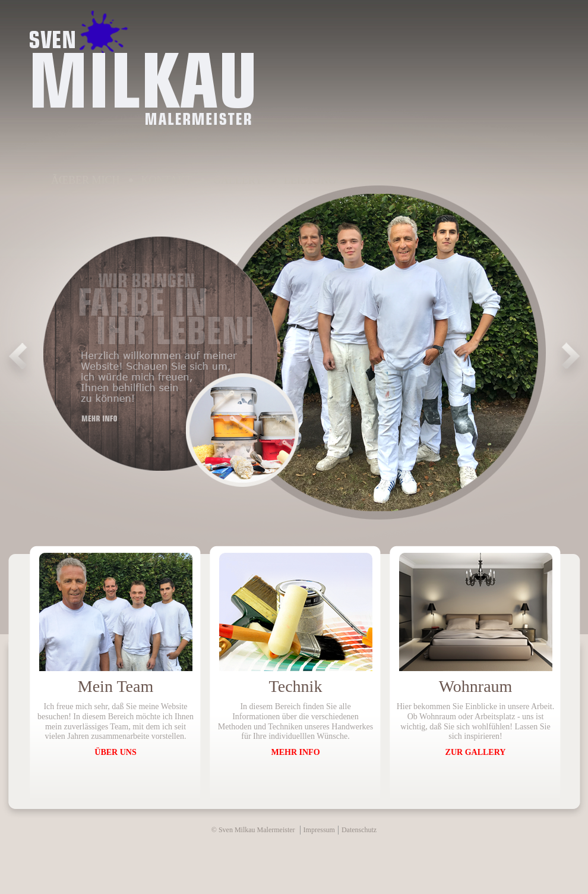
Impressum (319, 830)
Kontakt (167, 180)
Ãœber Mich (86, 180)
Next (570, 361)
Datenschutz (359, 830)
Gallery (238, 180)
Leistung (310, 180)
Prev (18, 361)
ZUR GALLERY (476, 752)
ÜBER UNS (115, 752)
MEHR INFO (295, 752)
